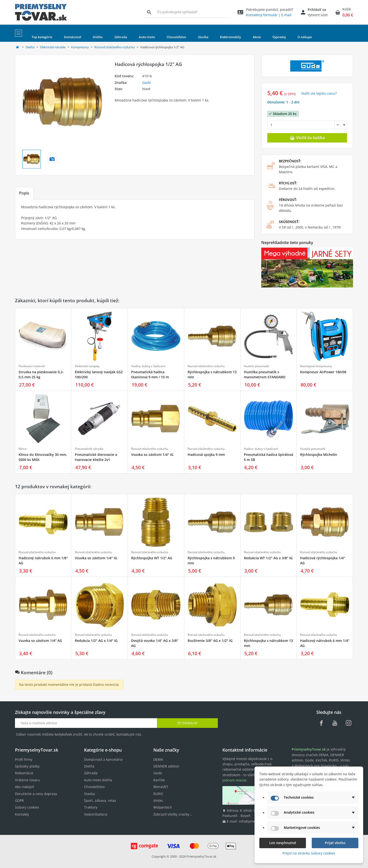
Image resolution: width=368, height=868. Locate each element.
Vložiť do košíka (307, 138)
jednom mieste (234, 780)
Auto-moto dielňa (98, 780)
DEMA (158, 759)
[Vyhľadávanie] (149, 12)
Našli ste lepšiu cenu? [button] (319, 93)
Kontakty (22, 814)
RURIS (158, 794)
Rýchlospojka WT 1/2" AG (152, 558)
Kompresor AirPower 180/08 (323, 372)
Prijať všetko (335, 843)
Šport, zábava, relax (100, 800)
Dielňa (30, 47)
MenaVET (161, 787)
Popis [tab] (24, 193)
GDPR (19, 800)
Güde (147, 82)
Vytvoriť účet (318, 15)
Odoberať (187, 723)
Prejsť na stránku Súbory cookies (309, 853)
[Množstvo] (301, 125)
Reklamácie (24, 773)
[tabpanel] (135, 219)
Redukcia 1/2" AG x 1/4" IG (96, 641)
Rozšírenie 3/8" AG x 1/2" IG (210, 641)
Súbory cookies (27, 807)
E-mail (286, 15)
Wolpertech (163, 807)
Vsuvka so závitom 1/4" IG (152, 455)
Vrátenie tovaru (27, 780)
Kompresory (80, 47)
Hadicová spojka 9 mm (206, 455)
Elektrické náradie (53, 47)
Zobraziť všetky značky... (173, 814)
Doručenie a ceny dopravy (36, 794)
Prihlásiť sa (317, 10)
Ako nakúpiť (25, 787)
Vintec (158, 800)
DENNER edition (166, 766)
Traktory (91, 807)
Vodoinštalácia (96, 814)
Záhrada (91, 773)
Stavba (89, 794)
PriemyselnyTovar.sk (202, 857)
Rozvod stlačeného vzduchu (115, 47)
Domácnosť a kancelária (103, 759)
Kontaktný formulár (262, 15)
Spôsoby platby (27, 766)
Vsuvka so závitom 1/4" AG (40, 641)
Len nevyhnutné (283, 843)
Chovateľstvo (94, 787)
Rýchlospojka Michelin (319, 455)
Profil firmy (24, 759)
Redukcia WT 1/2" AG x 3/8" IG (268, 558)
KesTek (159, 780)
